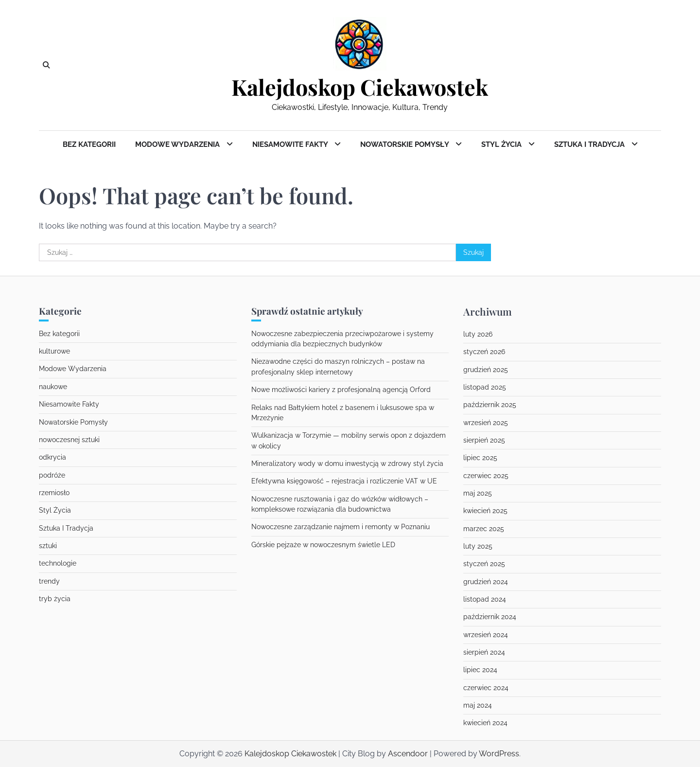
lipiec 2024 (480, 670)
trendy (49, 581)
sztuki (48, 546)
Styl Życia (502, 144)
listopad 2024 (485, 599)
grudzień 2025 (486, 370)
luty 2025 (478, 546)
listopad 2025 (485, 387)
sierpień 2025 (484, 440)
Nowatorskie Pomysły (405, 144)
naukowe (53, 387)
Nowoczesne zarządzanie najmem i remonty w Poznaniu (341, 527)
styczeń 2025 (484, 564)
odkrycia (52, 457)
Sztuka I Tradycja (590, 144)
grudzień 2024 (486, 582)
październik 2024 (490, 617)
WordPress (499, 754)
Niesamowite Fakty (291, 144)
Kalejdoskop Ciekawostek (360, 87)
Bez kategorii (89, 144)
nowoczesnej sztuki (69, 440)
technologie (58, 563)
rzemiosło (54, 493)
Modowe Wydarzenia (178, 144)
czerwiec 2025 (486, 476)
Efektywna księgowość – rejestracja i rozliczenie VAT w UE (344, 481)
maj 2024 (478, 705)
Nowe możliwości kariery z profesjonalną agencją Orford (341, 390)
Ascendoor (408, 754)
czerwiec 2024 (486, 688)
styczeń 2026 (484, 352)
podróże (52, 475)
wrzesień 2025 (486, 423)
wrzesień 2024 (486, 635)
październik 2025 (490, 405)
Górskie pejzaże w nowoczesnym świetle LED (323, 545)
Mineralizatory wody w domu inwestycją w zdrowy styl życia (347, 464)
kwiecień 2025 (485, 511)
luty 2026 (478, 334)
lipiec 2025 (480, 458)
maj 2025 (478, 493)
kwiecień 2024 (485, 723)
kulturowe (54, 351)
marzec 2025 (484, 529)
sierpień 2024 (484, 652)
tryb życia (55, 599)
